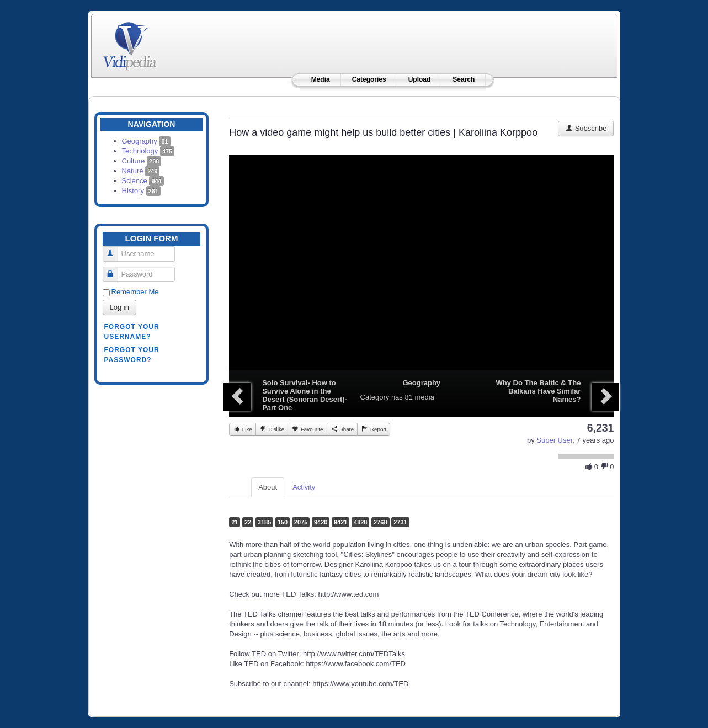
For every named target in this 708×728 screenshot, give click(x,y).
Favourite (307, 429)
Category (375, 397)
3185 (264, 522)
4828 (360, 522)
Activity (304, 487)
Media (321, 79)
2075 (301, 522)
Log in (119, 307)
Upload (420, 79)
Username (115, 249)
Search (464, 79)
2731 (400, 522)
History (141, 191)
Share (342, 429)
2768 (380, 522)
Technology (148, 151)
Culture (142, 161)
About (268, 487)
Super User (554, 440)
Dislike (272, 429)
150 (283, 522)
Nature (141, 171)
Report (374, 429)
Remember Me (135, 292)
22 (248, 522)
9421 (340, 522)
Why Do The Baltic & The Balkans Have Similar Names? (539, 391)
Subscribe (586, 128)
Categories (369, 79)
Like (243, 429)
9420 (321, 522)
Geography (146, 141)
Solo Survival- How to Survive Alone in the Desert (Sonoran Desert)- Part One (305, 395)
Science (143, 181)
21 (235, 522)
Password (115, 270)
